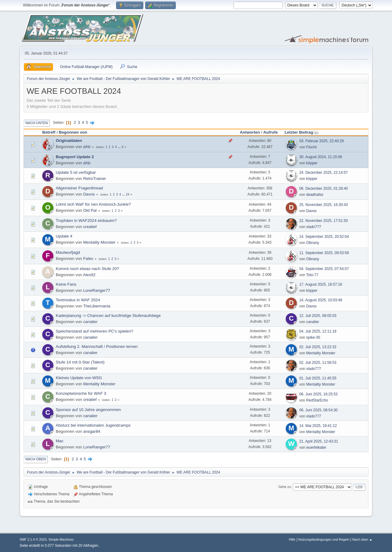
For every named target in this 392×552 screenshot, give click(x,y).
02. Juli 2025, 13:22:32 (318, 347)
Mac (60, 441)
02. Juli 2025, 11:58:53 (318, 363)
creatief (90, 227)
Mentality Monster (99, 242)
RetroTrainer (95, 179)
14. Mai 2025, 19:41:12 (318, 426)
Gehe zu (285, 487)
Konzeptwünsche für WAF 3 (81, 393)
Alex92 (89, 275)
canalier (90, 322)
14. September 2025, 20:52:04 (324, 237)
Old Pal (90, 210)
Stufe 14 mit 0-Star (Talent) (80, 362)
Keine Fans (66, 284)
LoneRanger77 (97, 290)
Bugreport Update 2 (75, 157)
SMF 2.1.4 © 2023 (33, 539)
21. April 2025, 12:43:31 (319, 441)
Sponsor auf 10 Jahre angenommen (88, 410)
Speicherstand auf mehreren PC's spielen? (94, 331)
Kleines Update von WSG (79, 378)
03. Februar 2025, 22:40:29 (321, 141)
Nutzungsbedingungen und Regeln (324, 539)
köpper (312, 163)
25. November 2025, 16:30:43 (324, 205)
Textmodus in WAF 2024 (78, 300)
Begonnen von (73, 132)
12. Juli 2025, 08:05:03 (318, 316)
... (120, 147)
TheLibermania (97, 306)
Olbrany (313, 243)
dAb (87, 147)
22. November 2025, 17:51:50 (324, 221)
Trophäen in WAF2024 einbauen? (86, 221)
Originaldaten (69, 141)
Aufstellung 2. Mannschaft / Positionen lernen (97, 346)
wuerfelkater (316, 447)
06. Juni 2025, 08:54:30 (318, 410)
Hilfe (292, 539)
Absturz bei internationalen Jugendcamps (93, 425)
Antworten (250, 132)
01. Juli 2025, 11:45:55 (318, 378)
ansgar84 (92, 431)
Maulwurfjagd (68, 252)
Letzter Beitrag (302, 132)
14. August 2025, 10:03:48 (321, 300)
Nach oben (36, 459)
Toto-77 (312, 275)
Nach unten (37, 123)
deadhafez (315, 195)
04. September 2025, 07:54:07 (324, 269)
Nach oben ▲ (362, 539)
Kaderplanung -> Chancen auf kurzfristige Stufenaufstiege (108, 316)
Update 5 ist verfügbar (76, 172)
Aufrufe (270, 132)
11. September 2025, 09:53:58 (324, 253)
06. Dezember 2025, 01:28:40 (324, 188)
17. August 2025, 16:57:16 (321, 284)
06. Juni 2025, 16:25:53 (318, 394)
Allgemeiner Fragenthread (79, 188)
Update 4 (64, 236)
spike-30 (313, 337)
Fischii (311, 147)
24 (128, 194)
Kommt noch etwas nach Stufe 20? (87, 269)
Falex (88, 259)
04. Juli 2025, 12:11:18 (318, 331)
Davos (89, 194)
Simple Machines (61, 539)
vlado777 (314, 227)
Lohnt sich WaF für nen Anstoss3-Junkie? (93, 204)
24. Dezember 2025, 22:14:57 (324, 173)
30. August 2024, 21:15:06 (321, 157)
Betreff (49, 132)
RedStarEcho (317, 400)
